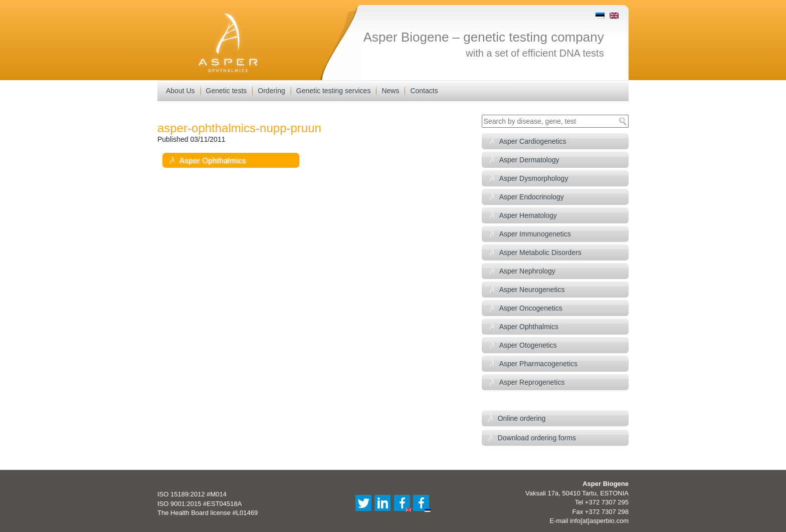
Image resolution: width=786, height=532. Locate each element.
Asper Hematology (528, 215)
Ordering (271, 91)
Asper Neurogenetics (532, 290)
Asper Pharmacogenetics (538, 364)
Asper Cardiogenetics (533, 141)
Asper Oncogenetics (531, 308)
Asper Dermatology (529, 160)
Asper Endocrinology (532, 197)
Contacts (424, 91)
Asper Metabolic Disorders (540, 252)
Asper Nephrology (527, 271)
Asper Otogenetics (528, 345)
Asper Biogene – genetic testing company (484, 37)
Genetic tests (227, 91)
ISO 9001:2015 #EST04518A (200, 504)
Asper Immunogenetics (535, 234)
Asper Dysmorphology (534, 178)
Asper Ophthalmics (529, 327)
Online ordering (522, 418)
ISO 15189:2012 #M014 (192, 494)
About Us (180, 91)
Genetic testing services (334, 91)
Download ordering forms (537, 438)
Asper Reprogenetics (532, 382)
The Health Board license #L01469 (208, 513)
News (390, 91)
